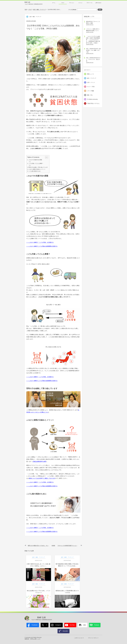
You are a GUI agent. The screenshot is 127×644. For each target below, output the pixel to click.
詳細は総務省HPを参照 (40, 461)
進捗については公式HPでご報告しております (42, 478)
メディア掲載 (90, 91)
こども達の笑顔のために (35, 171)
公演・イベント (91, 82)
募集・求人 (90, 95)
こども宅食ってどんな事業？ (36, 163)
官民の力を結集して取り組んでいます (38, 167)
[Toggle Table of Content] (46, 157)
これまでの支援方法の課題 (35, 160)
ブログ (63, 3)
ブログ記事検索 (72, 10)
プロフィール (89, 3)
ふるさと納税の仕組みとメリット (37, 169)
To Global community (92, 99)
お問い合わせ (98, 3)
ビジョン (81, 3)
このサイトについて (79, 638)
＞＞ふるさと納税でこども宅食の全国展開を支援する (42, 246)
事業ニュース (90, 74)
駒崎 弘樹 (34, 3)
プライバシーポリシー (93, 638)
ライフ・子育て (91, 87)
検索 (100, 10)
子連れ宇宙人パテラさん (93, 103)
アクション (72, 3)
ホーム (54, 3)
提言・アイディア (92, 78)
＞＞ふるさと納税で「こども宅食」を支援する (40, 242)
